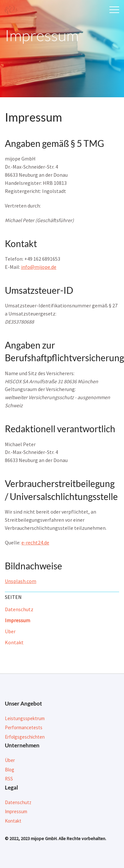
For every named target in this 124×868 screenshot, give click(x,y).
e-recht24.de (35, 542)
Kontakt (14, 642)
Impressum (17, 620)
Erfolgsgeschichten (25, 737)
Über (10, 631)
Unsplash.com (21, 581)
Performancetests (24, 727)
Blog (10, 770)
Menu (114, 10)
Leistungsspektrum (25, 718)
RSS (9, 779)
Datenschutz (19, 609)
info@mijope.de (39, 267)
